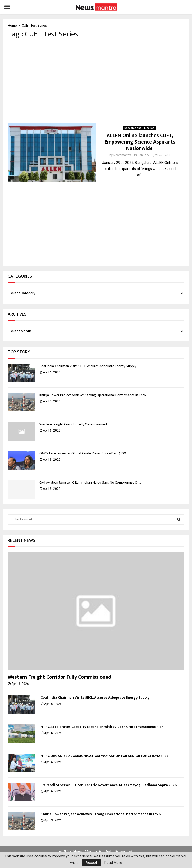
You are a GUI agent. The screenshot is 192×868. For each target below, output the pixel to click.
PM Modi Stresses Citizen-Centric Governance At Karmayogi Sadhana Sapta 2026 (109, 785)
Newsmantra (122, 155)
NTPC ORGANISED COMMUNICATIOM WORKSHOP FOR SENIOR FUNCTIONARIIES (104, 756)
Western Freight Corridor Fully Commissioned (73, 424)
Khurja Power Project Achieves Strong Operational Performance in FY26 (93, 395)
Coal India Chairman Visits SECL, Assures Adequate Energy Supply (88, 366)
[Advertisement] (96, 80)
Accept (91, 863)
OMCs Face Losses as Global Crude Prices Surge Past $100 (83, 453)
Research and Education (139, 128)
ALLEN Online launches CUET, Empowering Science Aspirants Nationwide (140, 142)
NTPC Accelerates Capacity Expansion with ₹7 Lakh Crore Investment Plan (102, 727)
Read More (113, 863)
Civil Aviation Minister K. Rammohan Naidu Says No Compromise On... (90, 482)
